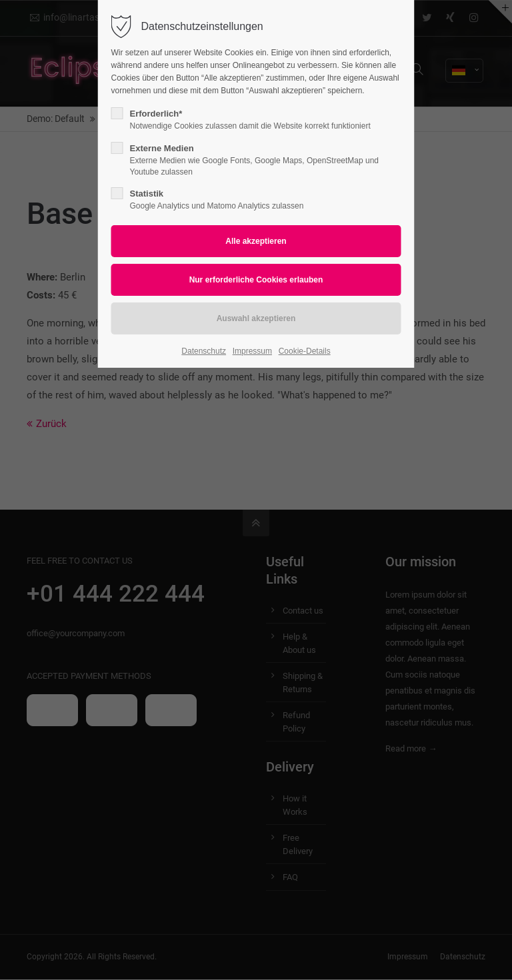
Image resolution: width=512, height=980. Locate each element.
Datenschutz (204, 351)
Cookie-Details (305, 351)
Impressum (252, 351)
